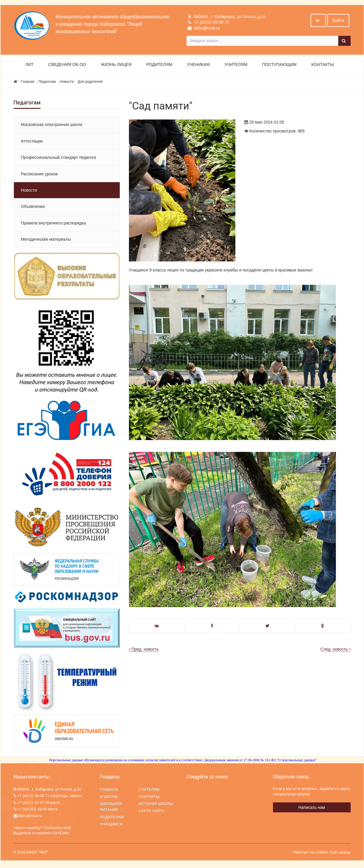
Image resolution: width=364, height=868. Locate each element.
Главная (28, 83)
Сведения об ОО (67, 66)
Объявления (33, 208)
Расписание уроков (39, 175)
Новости (67, 83)
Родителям (159, 66)
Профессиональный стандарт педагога (59, 159)
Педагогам (47, 83)
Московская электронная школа (52, 126)
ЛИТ (30, 66)
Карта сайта (152, 812)
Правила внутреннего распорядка (54, 224)
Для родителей (90, 83)
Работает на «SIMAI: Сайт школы (322, 854)
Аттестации (32, 142)
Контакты (323, 66)
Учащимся (111, 825)
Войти (338, 22)
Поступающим (279, 66)
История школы (156, 805)
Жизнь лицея (116, 66)
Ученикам (199, 66)
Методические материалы (46, 240)
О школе (109, 798)
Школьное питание (111, 808)
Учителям (236, 66)
